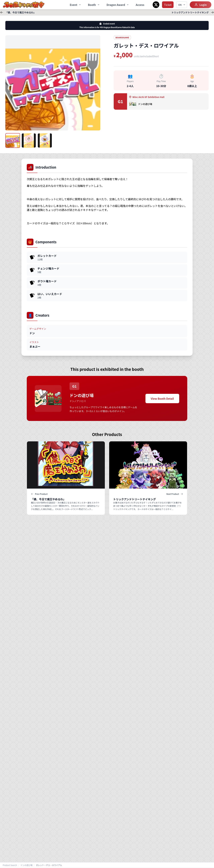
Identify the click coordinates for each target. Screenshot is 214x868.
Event (75, 5)
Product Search (10, 865)
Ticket (168, 5)
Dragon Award (118, 5)
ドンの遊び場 (26, 865)
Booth (94, 5)
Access (140, 5)
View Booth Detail (162, 399)
